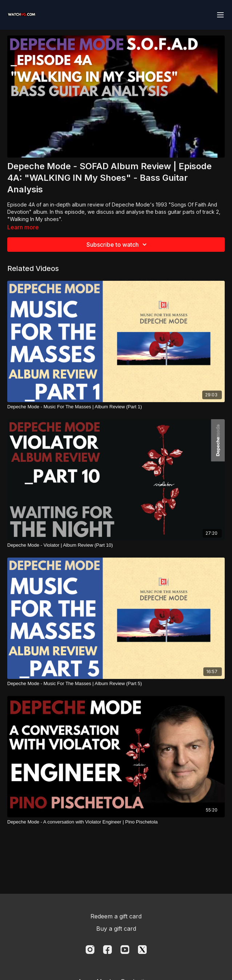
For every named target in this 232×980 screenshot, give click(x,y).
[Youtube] (125, 950)
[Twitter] (142, 950)
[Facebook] (107, 950)
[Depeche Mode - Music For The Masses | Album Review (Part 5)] (116, 684)
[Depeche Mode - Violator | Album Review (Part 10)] (116, 545)
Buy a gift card (116, 929)
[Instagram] (90, 950)
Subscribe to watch (118, 245)
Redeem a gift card (116, 916)
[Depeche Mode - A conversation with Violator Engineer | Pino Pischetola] (116, 822)
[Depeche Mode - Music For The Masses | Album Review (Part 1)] (116, 407)
